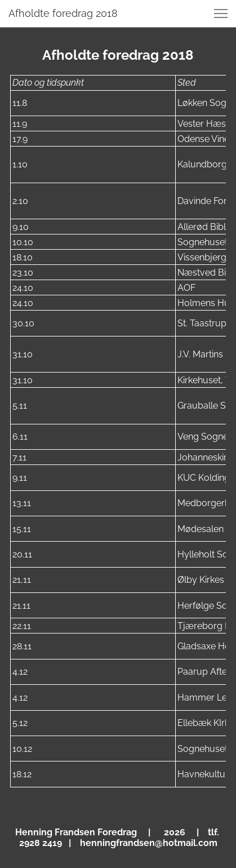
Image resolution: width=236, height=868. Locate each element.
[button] (221, 14)
